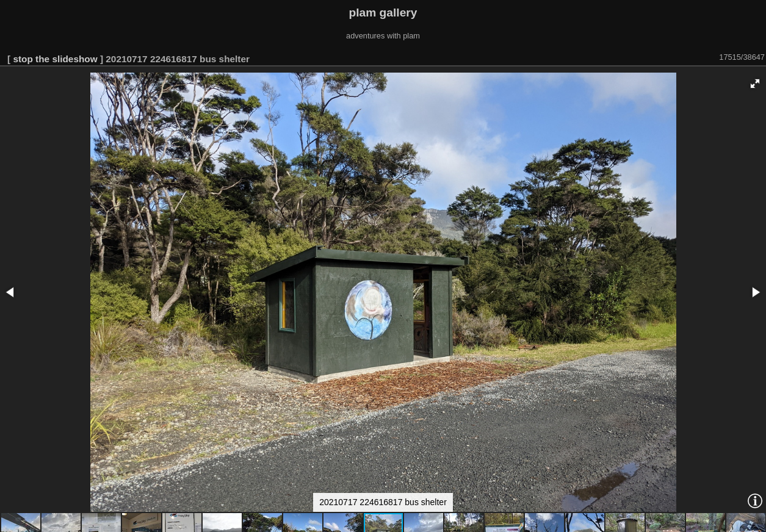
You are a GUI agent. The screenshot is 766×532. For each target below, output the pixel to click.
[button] (755, 84)
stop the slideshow (55, 59)
